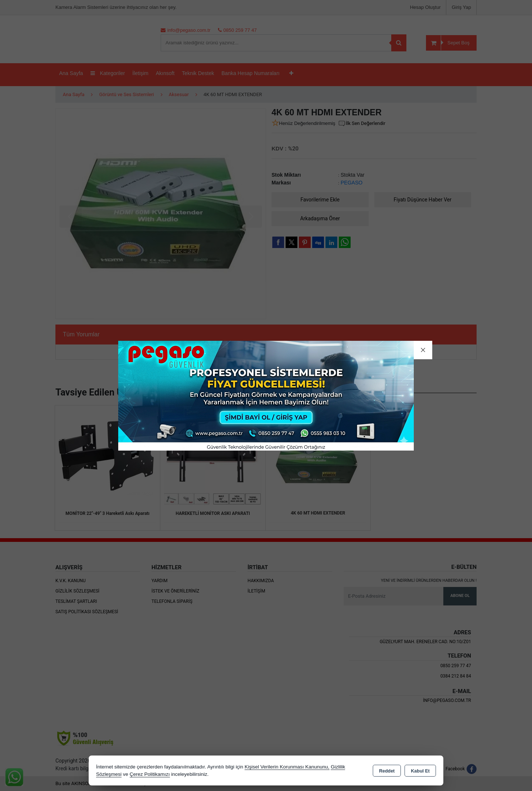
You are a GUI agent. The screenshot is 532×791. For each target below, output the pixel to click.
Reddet (387, 771)
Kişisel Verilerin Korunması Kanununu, (287, 767)
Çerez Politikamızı (150, 774)
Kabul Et (420, 771)
